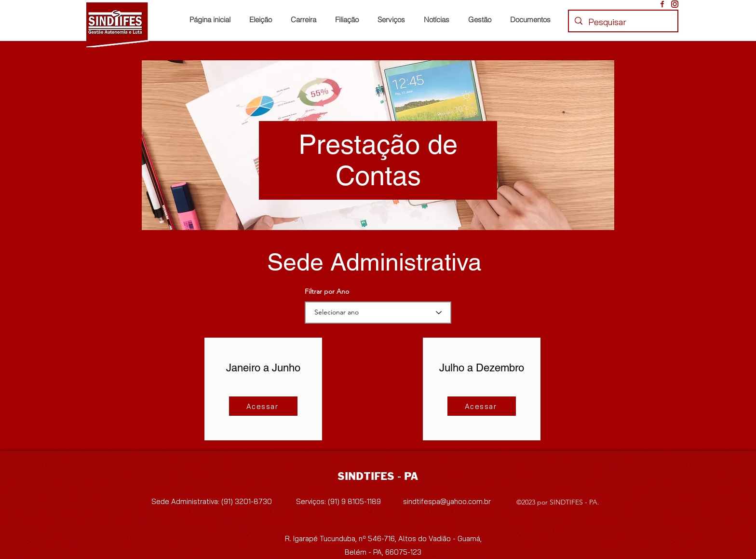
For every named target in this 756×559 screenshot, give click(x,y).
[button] (349, 20)
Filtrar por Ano (327, 291)
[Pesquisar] (623, 22)
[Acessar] (263, 406)
